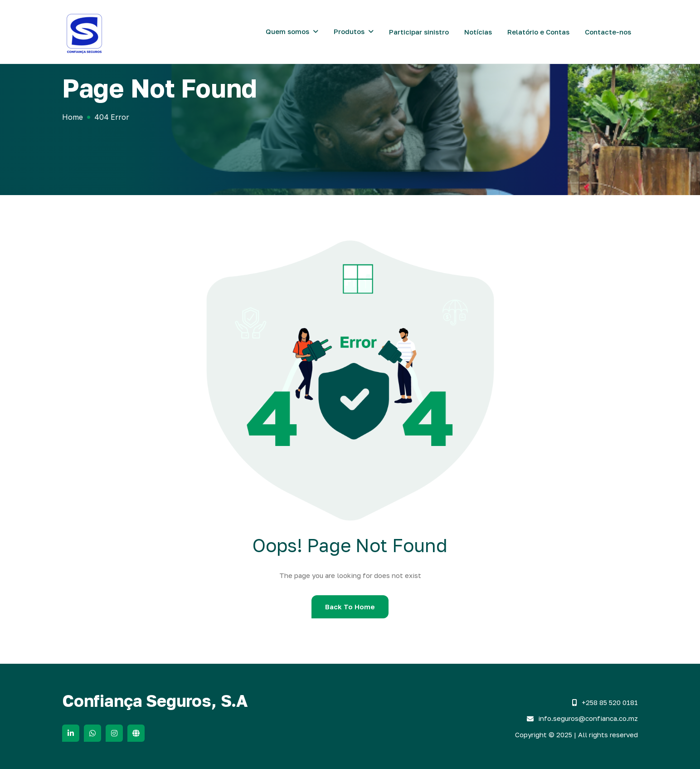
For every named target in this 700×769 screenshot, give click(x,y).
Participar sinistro (419, 32)
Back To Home (350, 607)
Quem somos (287, 31)
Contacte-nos (608, 32)
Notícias (478, 32)
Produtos (349, 31)
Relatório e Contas (538, 32)
